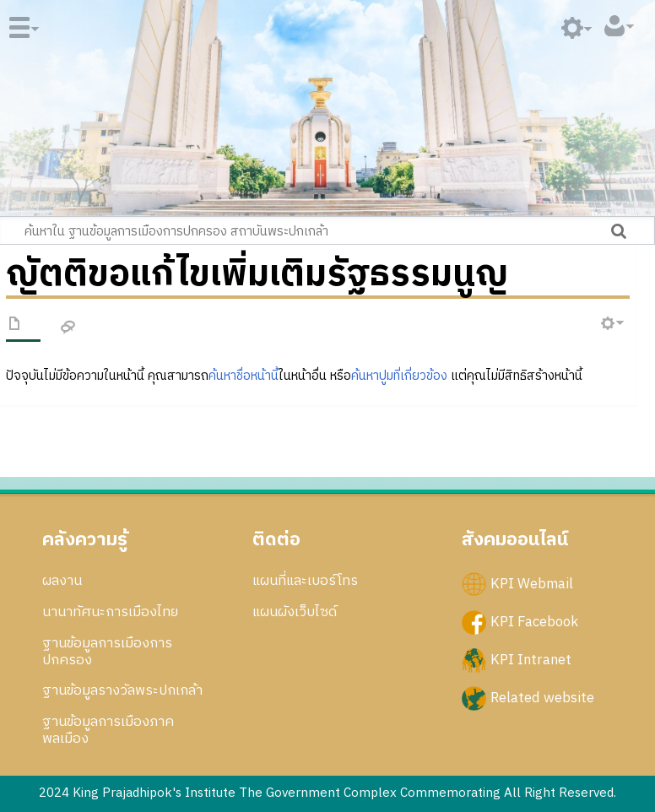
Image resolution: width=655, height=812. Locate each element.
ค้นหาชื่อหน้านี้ (244, 376)
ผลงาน (62, 581)
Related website (542, 698)
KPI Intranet (531, 660)
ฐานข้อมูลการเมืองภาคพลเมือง (108, 730)
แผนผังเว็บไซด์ (295, 612)
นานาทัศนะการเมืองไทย (110, 612)
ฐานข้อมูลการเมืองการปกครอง (107, 652)
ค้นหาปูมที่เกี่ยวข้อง (399, 376)
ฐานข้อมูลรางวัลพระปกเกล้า (122, 690)
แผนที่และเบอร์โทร (305, 581)
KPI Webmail (532, 584)
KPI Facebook (534, 622)
